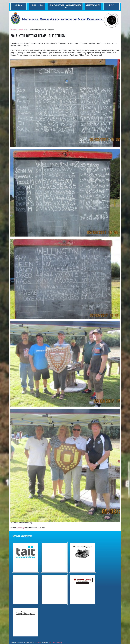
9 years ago (20, 528)
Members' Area (93, 5)
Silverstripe (38, 643)
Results (13, 30)
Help (111, 5)
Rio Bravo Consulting (56, 643)
